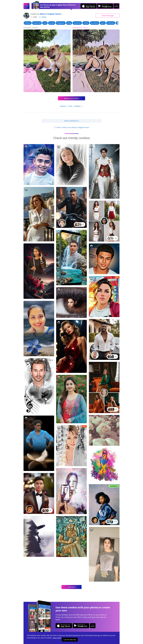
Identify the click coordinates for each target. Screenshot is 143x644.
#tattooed (37, 23)
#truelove (95, 23)
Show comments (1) (72, 121)
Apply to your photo (71, 98)
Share (108, 16)
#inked (52, 23)
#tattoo (28, 23)
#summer (77, 23)
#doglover (61, 23)
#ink (45, 23)
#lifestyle (111, 23)
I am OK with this (70, 640)
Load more (71, 587)
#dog (69, 23)
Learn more (57, 638)
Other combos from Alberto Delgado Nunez (71, 127)
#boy (103, 23)
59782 (43, 17)
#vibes (86, 23)
